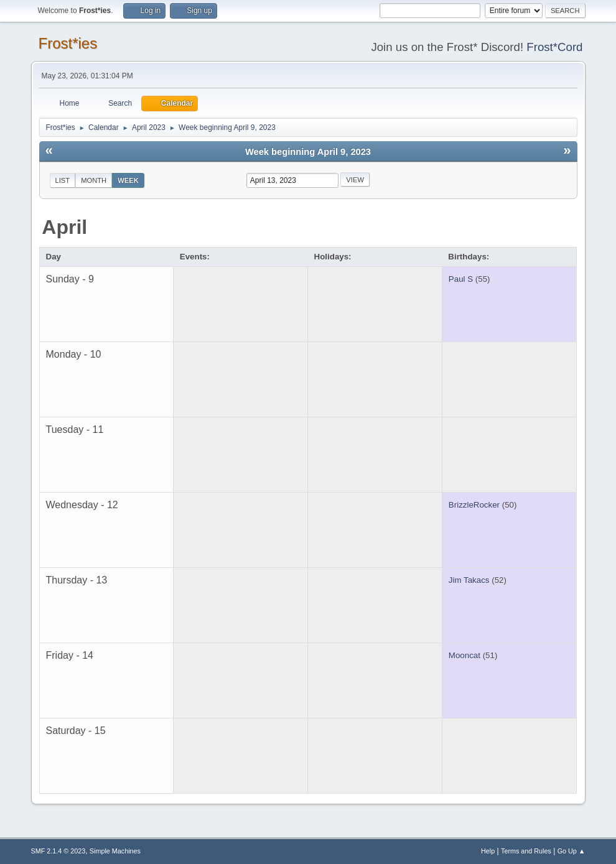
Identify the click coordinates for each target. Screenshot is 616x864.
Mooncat (464, 655)
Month (94, 180)
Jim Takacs (469, 580)
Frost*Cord (554, 47)
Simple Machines (115, 851)
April (64, 227)
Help (488, 851)
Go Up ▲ (572, 851)
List (63, 180)
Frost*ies (68, 43)
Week (128, 180)
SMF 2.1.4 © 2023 (58, 851)
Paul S (461, 279)
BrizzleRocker (474, 505)
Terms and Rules (526, 851)
